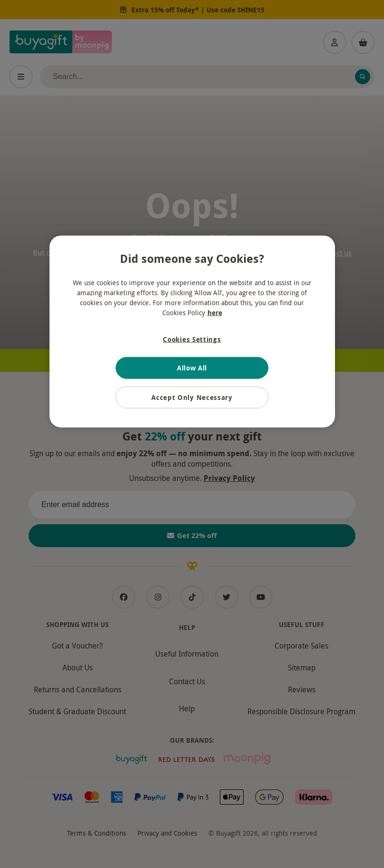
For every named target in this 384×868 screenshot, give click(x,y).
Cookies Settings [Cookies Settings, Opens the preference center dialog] (192, 339)
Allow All (192, 368)
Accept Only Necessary (192, 397)
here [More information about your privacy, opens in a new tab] (215, 313)
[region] (192, 332)
